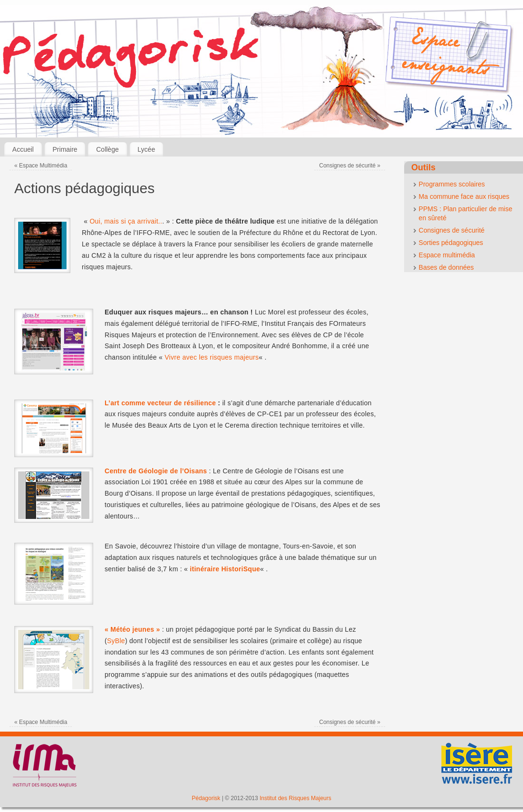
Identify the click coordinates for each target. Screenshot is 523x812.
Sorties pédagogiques (451, 243)
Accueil (23, 149)
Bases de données (446, 267)
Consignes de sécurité (350, 166)
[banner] (261, 71)
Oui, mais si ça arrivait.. (126, 221)
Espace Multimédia (41, 166)
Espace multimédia (447, 255)
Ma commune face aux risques (464, 196)
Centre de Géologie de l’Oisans (156, 471)
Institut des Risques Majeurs (295, 798)
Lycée (146, 149)
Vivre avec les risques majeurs (212, 357)
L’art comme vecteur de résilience (160, 403)
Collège (107, 149)
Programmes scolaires (452, 184)
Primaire (65, 149)
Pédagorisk (206, 798)
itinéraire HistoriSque (225, 569)
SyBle (116, 641)
